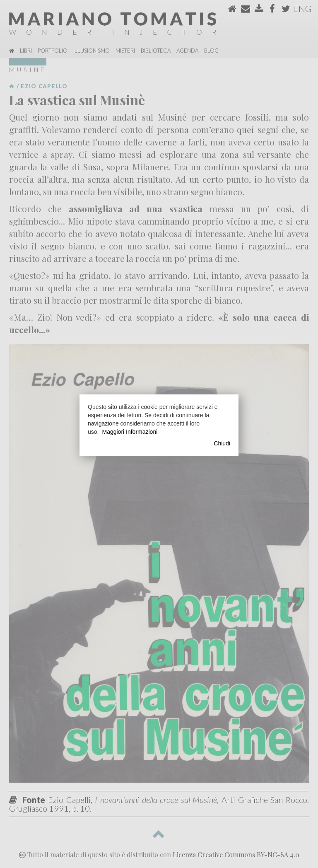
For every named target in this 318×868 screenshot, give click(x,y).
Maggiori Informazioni (130, 432)
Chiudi (222, 443)
